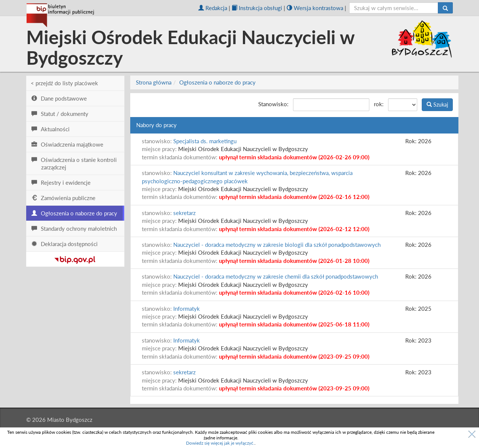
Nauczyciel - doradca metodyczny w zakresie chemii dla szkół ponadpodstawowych (276, 276)
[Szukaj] (445, 8)
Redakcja (213, 8)
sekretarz (184, 213)
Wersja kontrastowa (315, 8)
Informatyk (187, 309)
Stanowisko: (273, 104)
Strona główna (154, 82)
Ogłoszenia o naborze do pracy (217, 82)
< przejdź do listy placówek (64, 83)
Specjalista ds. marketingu (205, 141)
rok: (379, 104)
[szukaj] (394, 8)
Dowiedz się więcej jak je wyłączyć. (220, 443)
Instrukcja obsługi (257, 8)
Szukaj (437, 105)
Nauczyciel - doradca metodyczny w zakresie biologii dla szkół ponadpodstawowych (277, 245)
